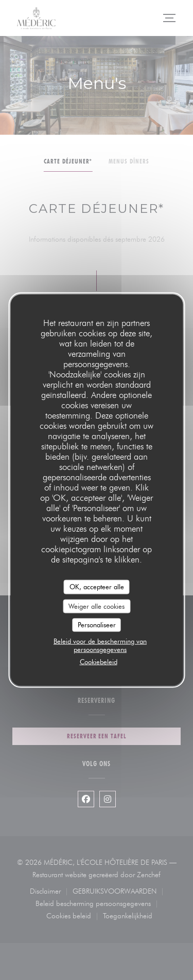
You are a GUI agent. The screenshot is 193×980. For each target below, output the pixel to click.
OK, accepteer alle (97, 587)
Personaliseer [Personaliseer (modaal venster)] (97, 625)
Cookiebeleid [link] (99, 661)
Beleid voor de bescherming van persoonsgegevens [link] (100, 645)
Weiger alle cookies (97, 606)
